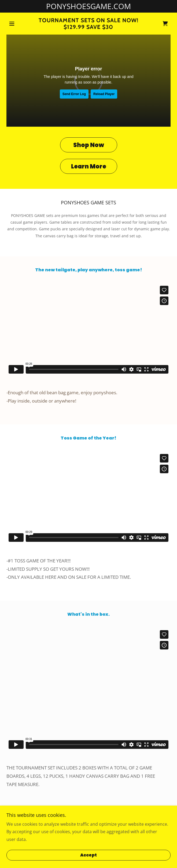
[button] (19, 24)
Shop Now (89, 145)
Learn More (89, 166)
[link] (88, 24)
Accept (88, 855)
